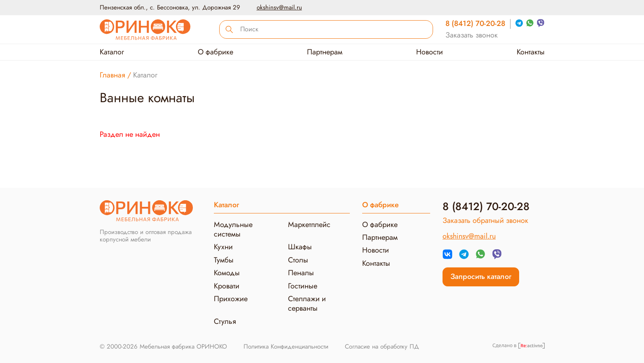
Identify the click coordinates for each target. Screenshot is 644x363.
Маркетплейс (309, 225)
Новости (430, 52)
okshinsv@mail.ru (279, 8)
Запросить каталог (481, 276)
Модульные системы (233, 229)
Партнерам (325, 52)
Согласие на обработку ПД (382, 347)
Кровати (227, 286)
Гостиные (303, 286)
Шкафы (300, 247)
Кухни (223, 247)
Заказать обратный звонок (485, 221)
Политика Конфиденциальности (286, 347)
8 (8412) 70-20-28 (475, 23)
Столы (298, 260)
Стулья (225, 321)
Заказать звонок (472, 35)
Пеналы (301, 273)
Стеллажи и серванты (307, 303)
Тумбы (224, 260)
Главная (112, 75)
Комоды (227, 273)
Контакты (531, 52)
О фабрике (215, 52)
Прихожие (231, 299)
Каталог (112, 52)
